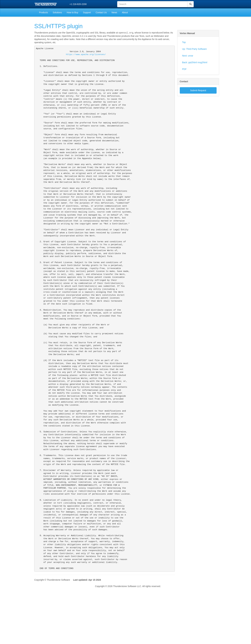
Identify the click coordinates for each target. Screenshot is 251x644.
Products (43, 12)
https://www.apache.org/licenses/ (86, 55)
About (125, 12)
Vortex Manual (187, 33)
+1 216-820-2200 (78, 4)
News (114, 12)
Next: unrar (188, 56)
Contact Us (101, 12)
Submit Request (198, 90)
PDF (184, 69)
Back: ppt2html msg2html (195, 62)
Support (87, 12)
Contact (184, 81)
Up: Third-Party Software (194, 49)
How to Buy (73, 12)
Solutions (57, 12)
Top (184, 42)
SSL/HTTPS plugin (58, 26)
